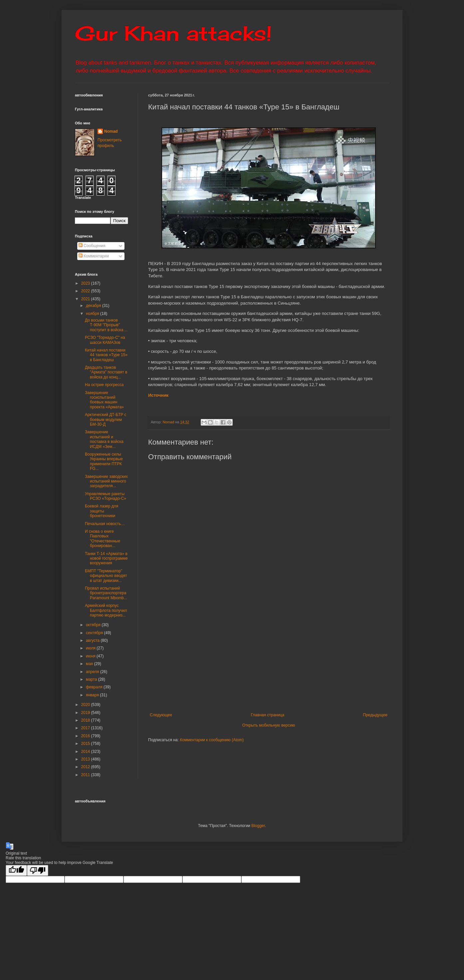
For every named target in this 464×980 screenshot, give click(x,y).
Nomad (111, 131)
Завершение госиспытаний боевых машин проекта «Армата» (104, 400)
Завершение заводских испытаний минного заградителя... (106, 481)
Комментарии (94, 256)
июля (91, 648)
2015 (86, 744)
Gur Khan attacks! (173, 33)
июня (91, 656)
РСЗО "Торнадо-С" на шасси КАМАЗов (105, 340)
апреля (93, 672)
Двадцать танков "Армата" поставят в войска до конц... (106, 372)
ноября (93, 314)
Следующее (161, 715)
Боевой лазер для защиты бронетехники (102, 511)
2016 (86, 736)
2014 (86, 752)
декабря (94, 306)
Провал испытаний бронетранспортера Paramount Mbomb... (106, 593)
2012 (86, 767)
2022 (86, 291)
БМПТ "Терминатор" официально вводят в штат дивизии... (106, 576)
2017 (86, 728)
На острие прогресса (104, 385)
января (93, 695)
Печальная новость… (105, 524)
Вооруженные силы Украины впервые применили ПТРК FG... (104, 461)
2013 (86, 759)
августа (93, 640)
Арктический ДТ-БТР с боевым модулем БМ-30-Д (106, 420)
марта (92, 679)
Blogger (258, 826)
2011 (86, 775)
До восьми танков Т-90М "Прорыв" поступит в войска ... (106, 325)
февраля (95, 687)
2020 (86, 705)
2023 (86, 283)
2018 (86, 720)
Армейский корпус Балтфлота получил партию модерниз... (106, 610)
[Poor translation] (38, 870)
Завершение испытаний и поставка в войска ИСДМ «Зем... (104, 439)
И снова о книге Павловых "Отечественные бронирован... (103, 539)
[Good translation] (16, 870)
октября (94, 625)
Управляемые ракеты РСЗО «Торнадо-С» (106, 496)
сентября (95, 633)
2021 (86, 299)
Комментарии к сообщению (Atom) (212, 740)
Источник (158, 395)
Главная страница (268, 715)
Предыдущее (375, 715)
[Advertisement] (306, 658)
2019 (86, 713)
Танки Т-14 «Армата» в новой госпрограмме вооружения (106, 559)
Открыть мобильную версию (269, 725)
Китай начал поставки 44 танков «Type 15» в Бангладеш (106, 355)
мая (90, 664)
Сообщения (92, 246)
